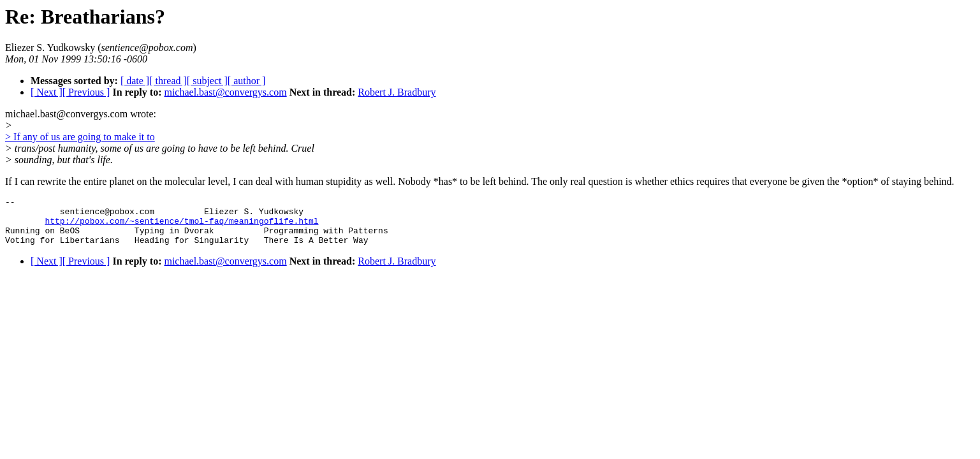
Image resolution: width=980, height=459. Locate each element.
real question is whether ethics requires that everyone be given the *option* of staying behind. (763, 181)
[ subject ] (207, 81)
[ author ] (247, 81)
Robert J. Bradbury (397, 92)
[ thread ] (168, 81)
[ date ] (135, 81)
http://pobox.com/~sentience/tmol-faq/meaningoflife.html (181, 226)
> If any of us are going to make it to (80, 137)
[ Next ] (47, 92)
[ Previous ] (86, 92)
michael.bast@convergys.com (225, 92)
